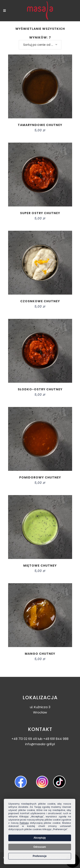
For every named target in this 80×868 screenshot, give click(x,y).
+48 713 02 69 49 (24, 739)
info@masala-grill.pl (40, 744)
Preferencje (40, 856)
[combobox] (40, 45)
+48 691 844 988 (56, 739)
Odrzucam (40, 847)
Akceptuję (40, 838)
